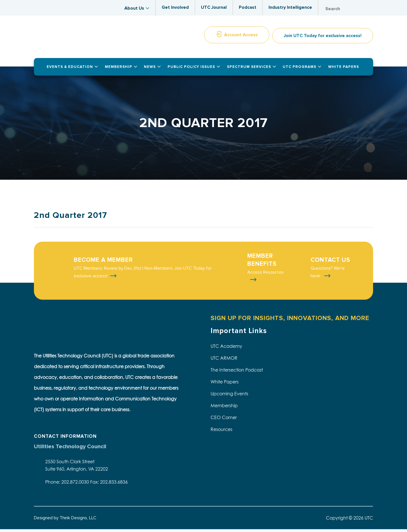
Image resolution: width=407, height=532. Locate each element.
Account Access (241, 38)
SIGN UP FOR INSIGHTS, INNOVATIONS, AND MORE (290, 321)
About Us (134, 8)
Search (367, 9)
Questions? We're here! (328, 275)
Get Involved (175, 7)
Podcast (248, 7)
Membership (224, 409)
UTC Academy (226, 349)
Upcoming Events (229, 397)
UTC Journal (214, 7)
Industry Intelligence (290, 7)
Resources (221, 432)
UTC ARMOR (224, 361)
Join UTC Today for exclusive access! (323, 38)
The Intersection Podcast (237, 373)
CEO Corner (224, 421)
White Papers (225, 385)
